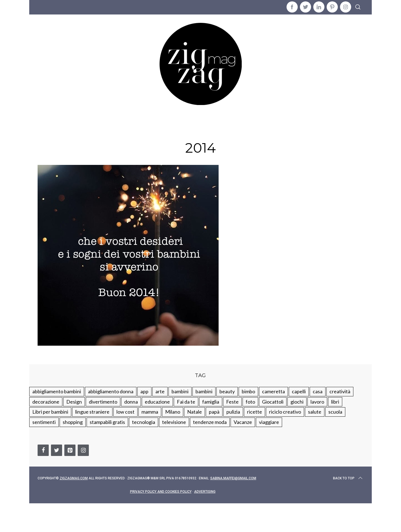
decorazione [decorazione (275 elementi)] (46, 402)
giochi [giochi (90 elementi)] (297, 402)
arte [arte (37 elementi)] (160, 391)
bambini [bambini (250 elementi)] (180, 391)
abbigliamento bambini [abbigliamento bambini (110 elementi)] (57, 391)
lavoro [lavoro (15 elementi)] (317, 402)
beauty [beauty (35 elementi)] (227, 391)
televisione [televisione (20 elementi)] (174, 422)
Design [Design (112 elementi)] (74, 402)
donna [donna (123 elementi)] (131, 402)
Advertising (205, 492)
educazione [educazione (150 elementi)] (157, 402)
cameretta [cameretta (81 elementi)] (273, 391)
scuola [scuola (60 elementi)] (335, 412)
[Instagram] (83, 450)
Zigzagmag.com (74, 478)
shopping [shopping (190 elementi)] (73, 422)
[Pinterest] (70, 450)
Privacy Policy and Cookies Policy (161, 492)
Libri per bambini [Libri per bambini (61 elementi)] (50, 412)
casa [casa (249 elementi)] (318, 391)
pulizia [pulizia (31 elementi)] (233, 412)
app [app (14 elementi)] (144, 391)
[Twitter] (57, 450)
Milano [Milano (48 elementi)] (173, 412)
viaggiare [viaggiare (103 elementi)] (269, 422)
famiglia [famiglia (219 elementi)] (211, 402)
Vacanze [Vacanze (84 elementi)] (243, 422)
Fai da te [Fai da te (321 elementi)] (186, 402)
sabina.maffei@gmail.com (233, 478)
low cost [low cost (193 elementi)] (125, 412)
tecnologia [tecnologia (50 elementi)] (144, 422)
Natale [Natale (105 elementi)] (195, 412)
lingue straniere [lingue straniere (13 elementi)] (92, 412)
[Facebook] (43, 450)
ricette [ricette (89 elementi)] (255, 412)
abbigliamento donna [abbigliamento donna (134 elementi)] (111, 391)
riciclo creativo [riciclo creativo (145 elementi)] (285, 412)
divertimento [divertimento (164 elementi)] (103, 402)
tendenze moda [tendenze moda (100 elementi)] (210, 422)
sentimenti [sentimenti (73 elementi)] (44, 422)
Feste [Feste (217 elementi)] (232, 402)
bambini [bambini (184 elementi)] (204, 391)
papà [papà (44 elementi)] (214, 412)
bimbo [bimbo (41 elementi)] (248, 391)
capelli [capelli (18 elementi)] (299, 391)
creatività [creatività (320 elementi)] (340, 391)
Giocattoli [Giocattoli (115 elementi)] (273, 402)
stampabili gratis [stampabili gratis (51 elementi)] (107, 422)
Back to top (348, 478)
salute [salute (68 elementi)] (315, 412)
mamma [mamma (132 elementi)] (150, 412)
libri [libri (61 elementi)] (335, 402)
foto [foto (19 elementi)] (250, 402)
